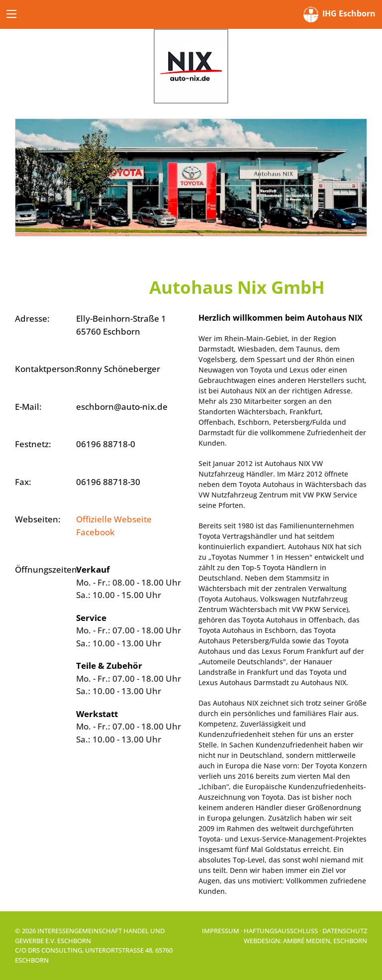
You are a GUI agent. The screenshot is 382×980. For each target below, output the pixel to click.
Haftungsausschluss (281, 931)
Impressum (221, 931)
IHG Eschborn (339, 14)
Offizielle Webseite (114, 519)
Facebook (95, 532)
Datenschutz (345, 931)
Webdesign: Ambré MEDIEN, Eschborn (305, 941)
